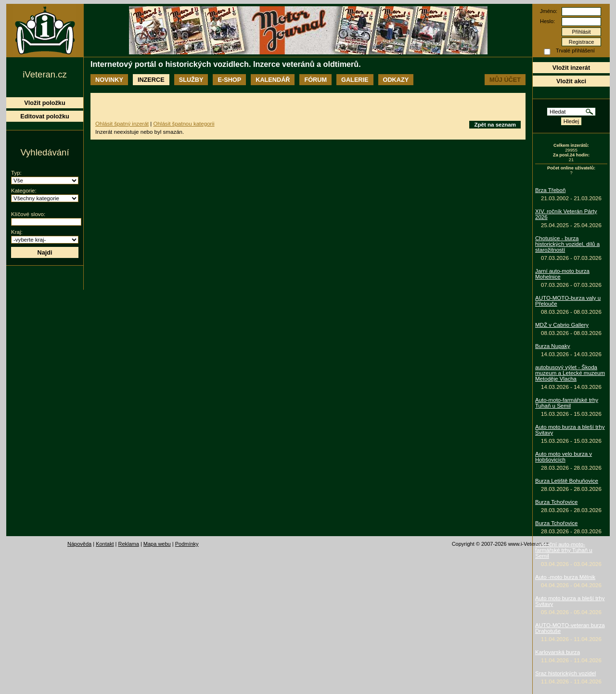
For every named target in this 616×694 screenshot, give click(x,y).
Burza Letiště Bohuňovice (567, 481)
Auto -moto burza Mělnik (565, 577)
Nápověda (79, 544)
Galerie (355, 80)
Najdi (45, 252)
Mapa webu (157, 544)
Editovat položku (45, 116)
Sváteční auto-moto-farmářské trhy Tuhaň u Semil (564, 550)
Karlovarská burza (558, 652)
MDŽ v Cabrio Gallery (562, 325)
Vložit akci (571, 81)
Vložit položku (45, 103)
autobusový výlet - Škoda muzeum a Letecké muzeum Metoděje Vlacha (570, 373)
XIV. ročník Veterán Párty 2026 (566, 214)
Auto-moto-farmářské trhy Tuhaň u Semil (567, 403)
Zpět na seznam (495, 125)
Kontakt (105, 544)
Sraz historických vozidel (565, 673)
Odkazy (396, 80)
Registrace (582, 42)
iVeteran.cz (45, 74)
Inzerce (151, 80)
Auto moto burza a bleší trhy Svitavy (570, 430)
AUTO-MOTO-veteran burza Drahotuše (570, 628)
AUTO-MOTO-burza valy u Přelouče (568, 301)
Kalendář (273, 80)
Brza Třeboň (550, 190)
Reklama (128, 544)
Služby (191, 80)
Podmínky (187, 544)
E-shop (229, 80)
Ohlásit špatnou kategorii (184, 124)
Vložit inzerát (571, 68)
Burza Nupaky (553, 346)
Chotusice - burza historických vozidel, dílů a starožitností (567, 244)
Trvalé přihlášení (575, 51)
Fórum (315, 80)
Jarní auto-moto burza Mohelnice (562, 274)
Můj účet (505, 80)
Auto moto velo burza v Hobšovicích (564, 457)
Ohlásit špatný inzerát (122, 124)
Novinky (109, 80)
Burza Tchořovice (556, 502)
